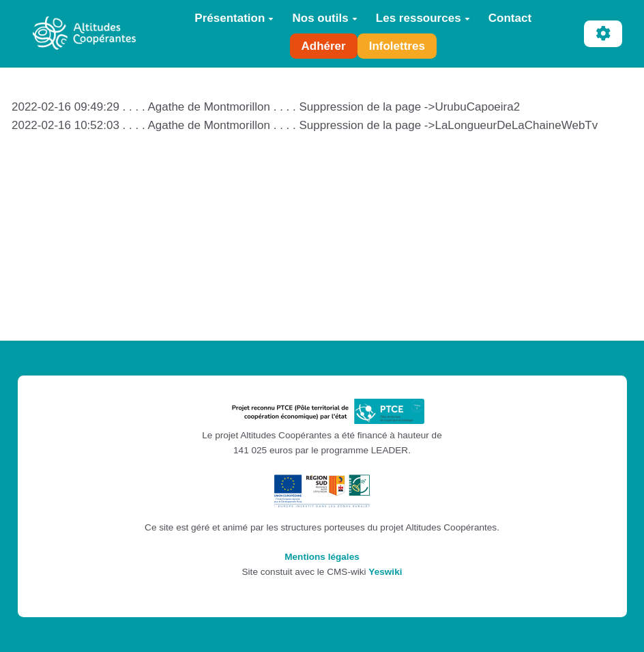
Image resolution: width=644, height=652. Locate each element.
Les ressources (423, 18)
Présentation (234, 18)
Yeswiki (385, 572)
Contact (510, 18)
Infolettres (397, 46)
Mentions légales (322, 557)
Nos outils (324, 18)
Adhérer (324, 46)
